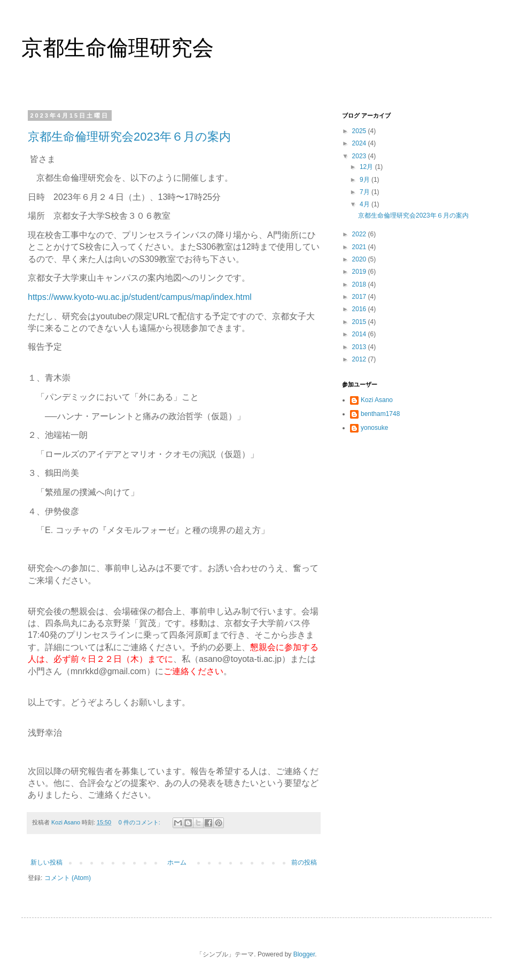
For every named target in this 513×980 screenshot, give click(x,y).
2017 (360, 297)
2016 (360, 309)
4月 (366, 204)
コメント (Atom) (68, 878)
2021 (360, 247)
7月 (366, 192)
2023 (360, 156)
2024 (360, 143)
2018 (360, 284)
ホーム (177, 862)
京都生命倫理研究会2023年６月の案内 (129, 137)
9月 (366, 180)
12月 (367, 167)
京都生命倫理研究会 (118, 48)
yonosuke (374, 428)
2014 (360, 334)
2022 (360, 234)
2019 (360, 272)
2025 (360, 131)
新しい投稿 (46, 862)
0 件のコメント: (140, 822)
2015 (360, 322)
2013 (360, 347)
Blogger (304, 954)
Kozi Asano (377, 400)
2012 (360, 359)
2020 (360, 259)
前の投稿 (304, 862)
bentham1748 (380, 414)
